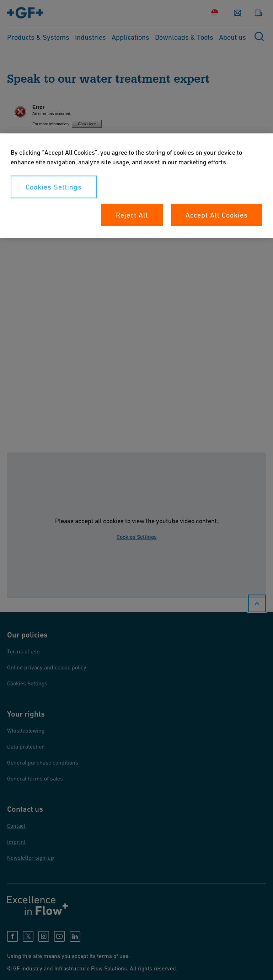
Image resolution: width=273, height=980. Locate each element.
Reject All (132, 215)
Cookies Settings (54, 187)
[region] (136, 186)
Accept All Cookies (217, 215)
